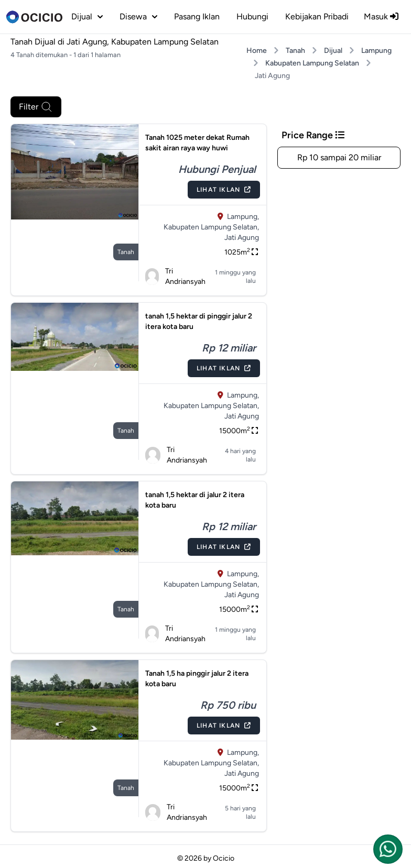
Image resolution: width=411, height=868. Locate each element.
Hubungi (252, 17)
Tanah (295, 51)
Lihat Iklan (224, 190)
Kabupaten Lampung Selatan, (211, 227)
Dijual (333, 51)
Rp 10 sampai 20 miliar (339, 157)
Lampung (376, 51)
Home (257, 51)
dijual (87, 17)
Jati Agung (242, 238)
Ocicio (224, 858)
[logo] (34, 17)
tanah (126, 252)
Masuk (381, 17)
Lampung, (243, 217)
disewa (138, 17)
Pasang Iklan (197, 17)
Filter (36, 107)
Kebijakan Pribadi (317, 17)
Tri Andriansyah (176, 276)
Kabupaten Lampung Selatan (312, 63)
